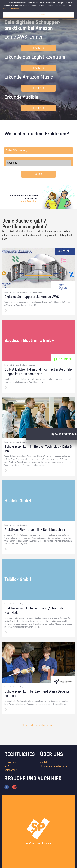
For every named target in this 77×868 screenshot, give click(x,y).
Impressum (10, 763)
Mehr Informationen (11, 9)
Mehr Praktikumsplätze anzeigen (38, 725)
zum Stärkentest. (29, 202)
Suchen (38, 174)
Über (54, 766)
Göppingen (38, 163)
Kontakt (44, 763)
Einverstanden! (39, 15)
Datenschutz (11, 770)
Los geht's (39, 48)
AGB (7, 766)
